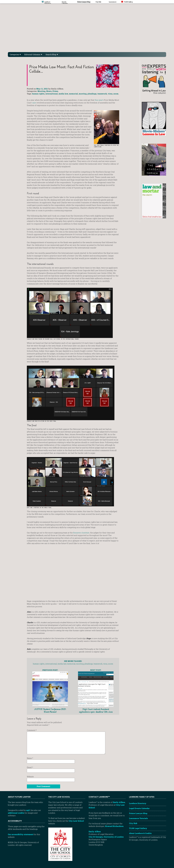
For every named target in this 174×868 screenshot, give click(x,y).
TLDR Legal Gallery (138, 828)
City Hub (133, 823)
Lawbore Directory (138, 803)
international (52, 94)
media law (63, 94)
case (34, 103)
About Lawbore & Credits (140, 833)
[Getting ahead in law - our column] (154, 79)
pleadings (92, 94)
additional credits (16, 813)
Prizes (55, 91)
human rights (38, 94)
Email (30, 767)
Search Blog (52, 54)
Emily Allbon (119, 802)
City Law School (76, 821)
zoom (116, 94)
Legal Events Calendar (139, 808)
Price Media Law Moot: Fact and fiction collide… (62, 69)
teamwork (102, 94)
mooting (83, 94)
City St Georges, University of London (106, 837)
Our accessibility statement (21, 834)
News (49, 91)
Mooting (41, 91)
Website (30, 777)
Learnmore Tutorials (138, 818)
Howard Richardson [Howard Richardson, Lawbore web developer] (114, 826)
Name (30, 758)
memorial (73, 94)
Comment (32, 730)
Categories (15, 54)
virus (110, 94)
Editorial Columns (33, 54)
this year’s (99, 100)
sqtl (28, 810)
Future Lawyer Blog (138, 813)
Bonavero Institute (81, 533)
